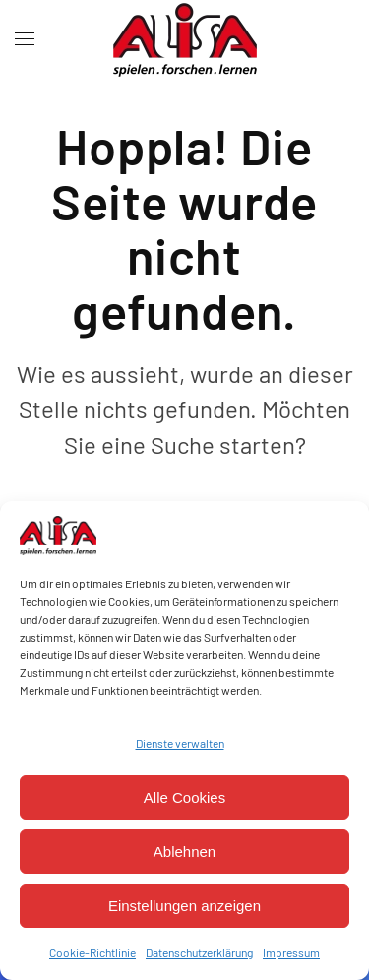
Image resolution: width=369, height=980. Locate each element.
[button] (25, 39)
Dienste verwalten (180, 743)
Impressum (291, 952)
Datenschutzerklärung (199, 952)
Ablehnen (184, 852)
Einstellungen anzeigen (184, 906)
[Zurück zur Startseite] (185, 39)
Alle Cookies (184, 797)
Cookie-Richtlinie (92, 952)
